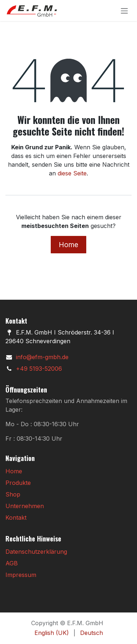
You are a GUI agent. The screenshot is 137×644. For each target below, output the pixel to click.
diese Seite (72, 173)
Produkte (18, 483)
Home (68, 245)
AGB (12, 563)
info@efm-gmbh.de (42, 357)
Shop (13, 494)
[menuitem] (52, 633)
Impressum (21, 575)
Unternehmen (25, 506)
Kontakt (16, 518)
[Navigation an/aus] (124, 11)
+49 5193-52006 (39, 369)
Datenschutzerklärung (36, 552)
